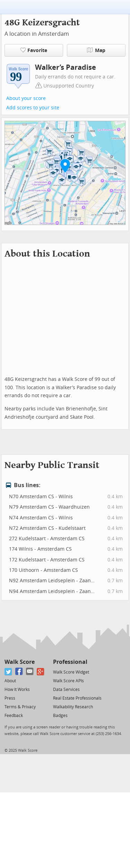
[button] (65, 166)
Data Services (66, 690)
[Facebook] (19, 672)
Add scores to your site (33, 108)
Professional (70, 662)
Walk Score (20, 662)
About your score (26, 98)
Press (10, 698)
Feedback (14, 716)
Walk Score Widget (71, 672)
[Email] (30, 672)
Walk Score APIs (68, 681)
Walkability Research (73, 707)
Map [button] (96, 50)
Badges (60, 716)
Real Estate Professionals (77, 698)
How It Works (17, 690)
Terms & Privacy (20, 707)
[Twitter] (8, 672)
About (10, 681)
